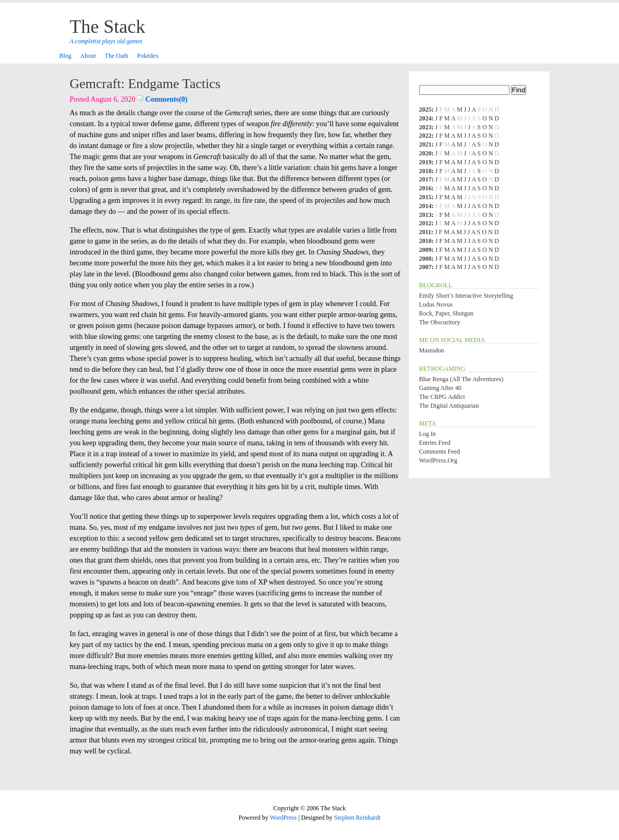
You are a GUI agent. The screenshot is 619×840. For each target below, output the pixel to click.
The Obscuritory (440, 322)
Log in (428, 434)
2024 (426, 118)
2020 (426, 153)
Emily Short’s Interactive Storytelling (466, 296)
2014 (426, 206)
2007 (426, 267)
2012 (426, 223)
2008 (426, 259)
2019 (426, 162)
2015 (426, 197)
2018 (426, 171)
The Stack (108, 27)
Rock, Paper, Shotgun (446, 313)
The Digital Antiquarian (449, 406)
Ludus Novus (436, 305)
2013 (426, 215)
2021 (426, 144)
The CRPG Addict (442, 397)
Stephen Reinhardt (357, 818)
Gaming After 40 (440, 388)
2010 (426, 241)
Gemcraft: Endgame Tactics (145, 84)
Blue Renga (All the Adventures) (462, 379)
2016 (426, 188)
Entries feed (435, 443)
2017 (426, 179)
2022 (426, 136)
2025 (426, 109)
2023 (426, 127)
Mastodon (432, 350)
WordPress (283, 818)
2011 (425, 232)
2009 (426, 250)
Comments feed (440, 452)
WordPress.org (438, 460)
